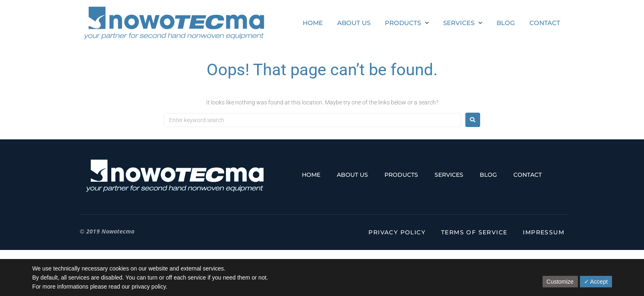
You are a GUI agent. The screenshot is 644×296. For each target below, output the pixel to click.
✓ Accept (596, 282)
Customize (560, 282)
